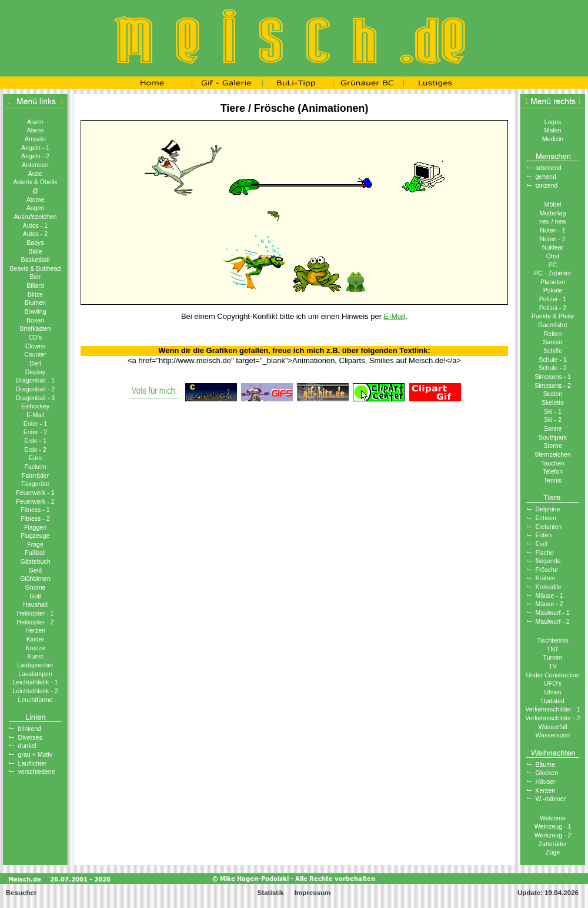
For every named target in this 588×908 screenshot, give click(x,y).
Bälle (35, 251)
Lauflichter (33, 763)
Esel (542, 544)
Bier (36, 277)
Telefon (553, 471)
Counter (35, 354)
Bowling (35, 311)
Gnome (36, 587)
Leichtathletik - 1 (35, 682)
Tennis (553, 480)
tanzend (547, 185)
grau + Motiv (36, 754)
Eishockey (35, 406)
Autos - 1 (35, 225)
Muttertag (553, 213)
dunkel (27, 746)
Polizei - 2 (553, 308)
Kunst (35, 656)
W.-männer (551, 799)
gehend (546, 177)
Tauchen (553, 463)
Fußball (35, 553)
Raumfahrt (552, 325)
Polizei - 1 (553, 299)
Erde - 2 (35, 450)
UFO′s (553, 683)
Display (36, 372)
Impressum (313, 893)
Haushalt (35, 604)
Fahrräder (35, 475)
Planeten (553, 282)
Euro (35, 458)
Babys (35, 242)
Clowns (36, 346)
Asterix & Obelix (35, 182)
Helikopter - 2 (36, 622)
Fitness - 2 (35, 518)
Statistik (271, 893)
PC (553, 265)
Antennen (35, 165)
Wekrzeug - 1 (553, 826)
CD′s (36, 337)
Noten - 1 (553, 230)
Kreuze (35, 648)
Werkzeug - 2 (553, 835)
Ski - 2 (553, 420)
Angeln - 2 (35, 156)
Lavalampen (35, 674)
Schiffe (553, 351)
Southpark (553, 437)
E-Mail (35, 415)
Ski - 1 (553, 411)
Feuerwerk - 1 (35, 493)
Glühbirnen (35, 578)
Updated (553, 701)
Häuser (546, 781)
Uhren (553, 692)
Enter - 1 (36, 424)
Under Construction (552, 675)
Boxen (35, 320)
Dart (35, 363)
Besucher (21, 893)
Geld (35, 570)
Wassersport (553, 735)
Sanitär (553, 342)
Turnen (552, 657)
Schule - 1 (553, 360)
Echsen (546, 518)
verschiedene (37, 771)
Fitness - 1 (35, 510)
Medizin (553, 139)
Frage (35, 544)
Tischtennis (552, 640)
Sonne (553, 428)
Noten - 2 (553, 239)
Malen (553, 130)
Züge (553, 852)
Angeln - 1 (35, 148)
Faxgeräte (35, 484)
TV (553, 666)
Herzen (35, 630)
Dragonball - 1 (35, 380)
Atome (36, 199)
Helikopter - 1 (36, 613)
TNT (553, 649)
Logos (553, 122)
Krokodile (549, 587)
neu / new (553, 221)
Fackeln (35, 467)
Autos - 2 (35, 234)
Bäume (546, 764)
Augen (36, 208)
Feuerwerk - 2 (35, 501)
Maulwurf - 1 (553, 613)
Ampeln (35, 139)
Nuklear (553, 247)
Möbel (553, 204)
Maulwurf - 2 (553, 621)
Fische (545, 553)
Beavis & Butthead (35, 268)
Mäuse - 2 (549, 604)
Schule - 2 (553, 368)
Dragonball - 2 (35, 389)
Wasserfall (553, 727)
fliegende (548, 561)
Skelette (553, 403)
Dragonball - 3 (35, 398)
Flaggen (35, 527)
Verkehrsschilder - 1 (552, 709)
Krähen (546, 578)
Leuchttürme (36, 700)
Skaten (553, 394)
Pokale (553, 290)
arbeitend (549, 168)
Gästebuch (35, 561)
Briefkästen (36, 328)
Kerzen (546, 790)
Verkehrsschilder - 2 (552, 718)
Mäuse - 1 (549, 596)
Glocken (547, 773)
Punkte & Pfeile (553, 316)
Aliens (36, 130)
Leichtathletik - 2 (35, 691)
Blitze (35, 294)
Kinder (36, 639)
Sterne (552, 445)
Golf (35, 596)
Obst (553, 256)
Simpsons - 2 (553, 385)
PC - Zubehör (553, 273)
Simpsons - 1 (553, 377)
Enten (544, 535)
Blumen (35, 302)
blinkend (30, 729)
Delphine (548, 509)
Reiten (553, 334)
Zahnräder (553, 844)
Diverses (30, 737)
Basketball (36, 260)
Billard (35, 285)
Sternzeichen (553, 454)
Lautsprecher (35, 665)
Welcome (553, 818)
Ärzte (36, 174)
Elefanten (549, 527)
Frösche (547, 570)
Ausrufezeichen (36, 217)
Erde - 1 (35, 441)
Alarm (35, 122)
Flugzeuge (35, 536)
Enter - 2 (36, 432)
